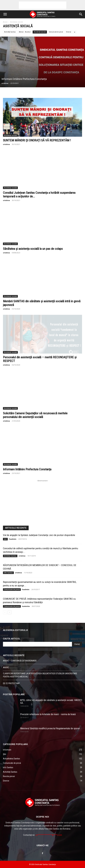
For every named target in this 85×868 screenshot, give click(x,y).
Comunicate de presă (56, 32)
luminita (26, 606)
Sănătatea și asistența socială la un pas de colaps (33, 249)
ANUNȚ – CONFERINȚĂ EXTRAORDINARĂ (20, 661)
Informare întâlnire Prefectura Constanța (27, 469)
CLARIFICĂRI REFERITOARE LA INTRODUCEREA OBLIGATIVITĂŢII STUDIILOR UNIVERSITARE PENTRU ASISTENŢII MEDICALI (40, 675)
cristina (5, 83)
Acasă (5, 22)
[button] (5, 14)
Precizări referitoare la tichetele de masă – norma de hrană (48, 714)
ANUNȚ (6, 667)
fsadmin (13, 539)
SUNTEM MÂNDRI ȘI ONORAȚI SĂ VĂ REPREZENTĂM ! (37, 140)
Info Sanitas (8, 573)
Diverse (69, 32)
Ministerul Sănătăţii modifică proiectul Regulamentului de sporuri (50, 728)
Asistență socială (40, 32)
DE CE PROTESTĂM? (11, 683)
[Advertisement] (43, 5)
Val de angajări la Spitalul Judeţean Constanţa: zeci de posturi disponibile (39, 535)
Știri (5, 539)
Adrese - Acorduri (25, 32)
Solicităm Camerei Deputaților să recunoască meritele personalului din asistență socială (35, 415)
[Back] (5, 612)
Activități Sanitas (10, 32)
